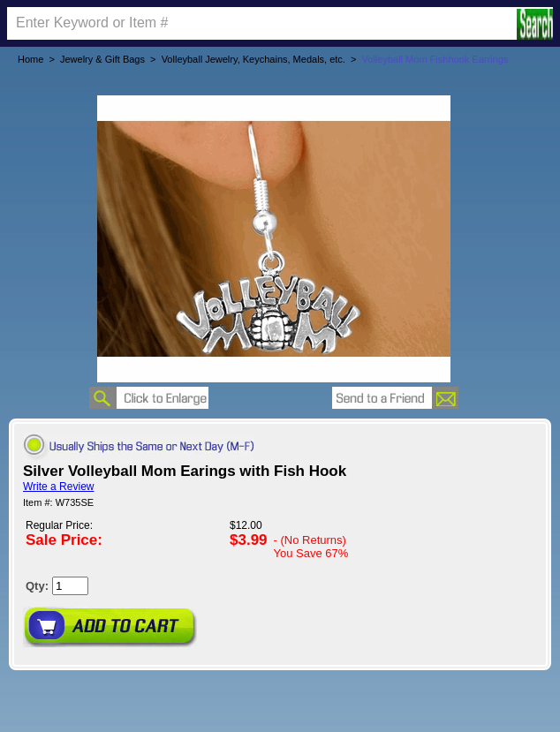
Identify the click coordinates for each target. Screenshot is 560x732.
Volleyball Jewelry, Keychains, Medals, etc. (254, 59)
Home (30, 59)
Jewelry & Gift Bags (102, 59)
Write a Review (58, 487)
